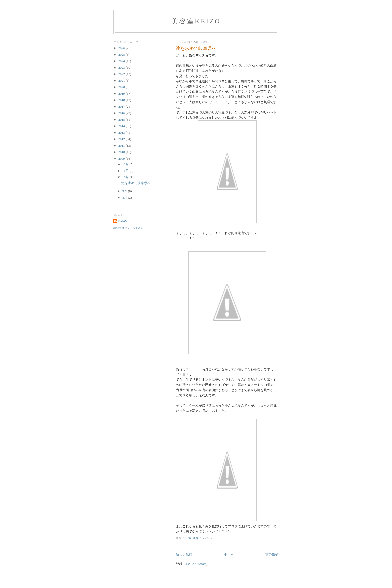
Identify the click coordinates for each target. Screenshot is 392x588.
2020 (122, 87)
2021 (122, 80)
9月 (125, 191)
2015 (122, 119)
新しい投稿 (184, 554)
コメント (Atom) (196, 564)
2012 (122, 139)
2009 (122, 158)
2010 (122, 152)
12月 (126, 164)
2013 (122, 132)
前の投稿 (272, 554)
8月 (125, 197)
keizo (123, 221)
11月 (126, 171)
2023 (122, 67)
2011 (122, 145)
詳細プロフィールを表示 (129, 228)
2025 (122, 54)
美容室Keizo (196, 21)
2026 (122, 48)
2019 (122, 93)
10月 (126, 177)
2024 (122, 61)
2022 (122, 74)
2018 (122, 100)
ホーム (229, 554)
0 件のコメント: (204, 538)
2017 (122, 106)
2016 (122, 113)
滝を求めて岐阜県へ (196, 48)
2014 (122, 126)
